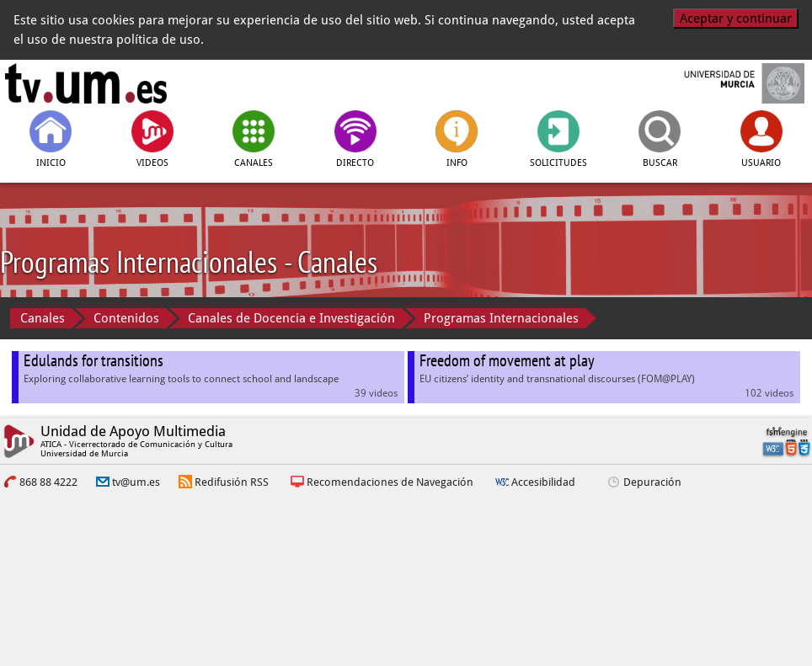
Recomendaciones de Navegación (390, 482)
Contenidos (126, 318)
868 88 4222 (48, 482)
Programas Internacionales (501, 318)
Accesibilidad (543, 482)
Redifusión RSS (232, 482)
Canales (43, 318)
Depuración (652, 482)
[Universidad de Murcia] (727, 83)
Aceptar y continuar (736, 19)
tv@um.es (136, 482)
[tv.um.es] (86, 83)
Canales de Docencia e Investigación (291, 318)
